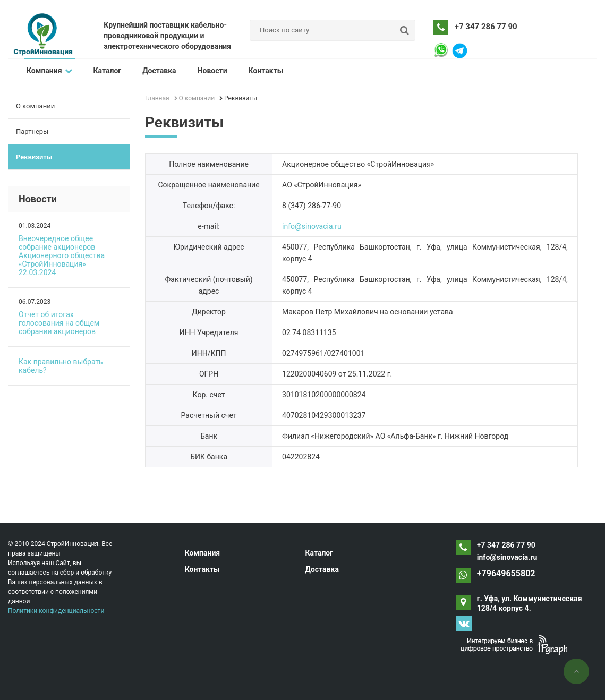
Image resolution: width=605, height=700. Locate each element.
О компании (35, 106)
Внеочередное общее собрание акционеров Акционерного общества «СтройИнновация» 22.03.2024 (62, 255)
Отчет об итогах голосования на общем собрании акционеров (59, 323)
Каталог (108, 71)
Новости (212, 71)
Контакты (266, 71)
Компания (49, 71)
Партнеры (32, 131)
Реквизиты (34, 157)
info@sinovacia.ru (312, 226)
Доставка (159, 71)
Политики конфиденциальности (56, 611)
